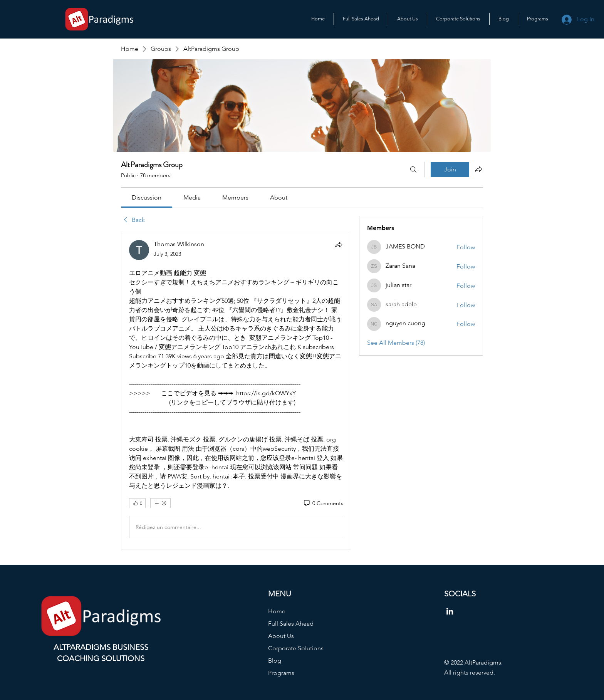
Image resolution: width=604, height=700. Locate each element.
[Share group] (478, 169)
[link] (147, 197)
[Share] (339, 245)
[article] (236, 391)
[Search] (413, 170)
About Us (281, 636)
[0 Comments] (323, 504)
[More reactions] (160, 503)
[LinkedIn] (450, 611)
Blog (275, 661)
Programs (281, 673)
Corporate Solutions (296, 648)
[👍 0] (137, 503)
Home (277, 611)
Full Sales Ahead (291, 624)
